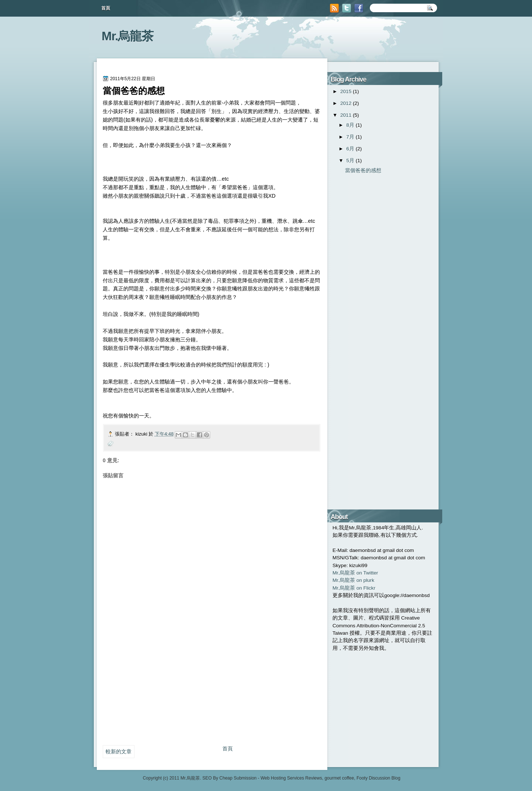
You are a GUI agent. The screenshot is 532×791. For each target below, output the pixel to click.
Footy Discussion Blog (378, 778)
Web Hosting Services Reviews (291, 778)
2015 (346, 91)
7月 (350, 137)
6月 (350, 149)
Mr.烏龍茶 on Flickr (354, 588)
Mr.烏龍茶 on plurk (353, 580)
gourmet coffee (339, 778)
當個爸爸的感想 (363, 171)
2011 (346, 115)
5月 (350, 161)
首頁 (106, 8)
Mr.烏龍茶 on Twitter (355, 573)
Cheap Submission (238, 778)
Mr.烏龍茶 (128, 36)
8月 (350, 125)
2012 (346, 103)
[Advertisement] (158, 689)
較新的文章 (119, 751)
